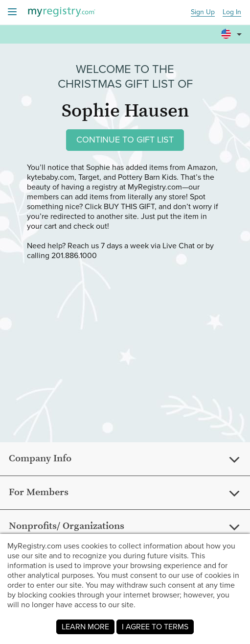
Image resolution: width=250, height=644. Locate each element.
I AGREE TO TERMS (155, 627)
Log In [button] (232, 12)
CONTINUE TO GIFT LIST (125, 140)
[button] (233, 30)
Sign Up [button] (203, 12)
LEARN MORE (85, 627)
